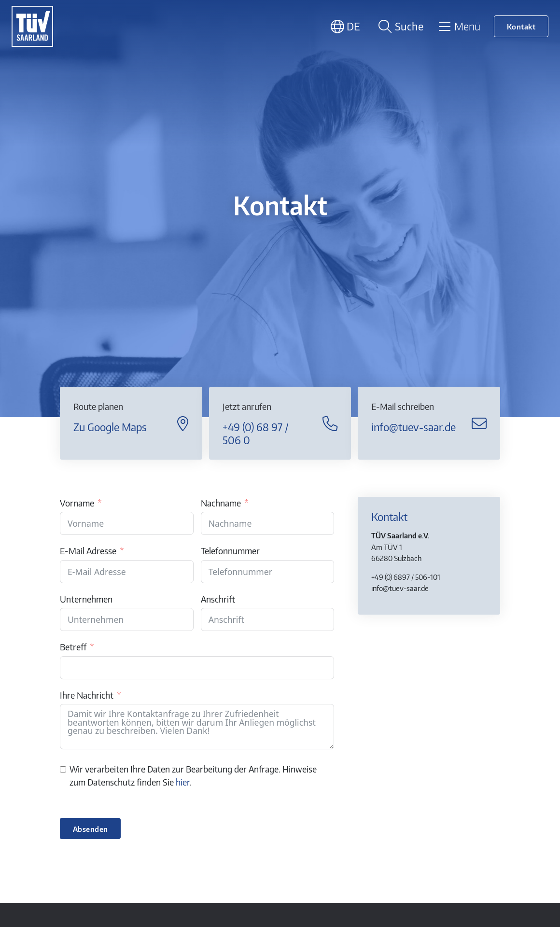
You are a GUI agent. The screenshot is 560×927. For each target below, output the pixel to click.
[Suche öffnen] (399, 26)
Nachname (221, 503)
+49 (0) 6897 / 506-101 (406, 577)
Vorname (77, 503)
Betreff (73, 647)
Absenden (91, 829)
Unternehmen (86, 599)
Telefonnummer (230, 551)
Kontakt (521, 26)
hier (183, 782)
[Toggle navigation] (459, 26)
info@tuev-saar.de (400, 588)
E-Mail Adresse (88, 551)
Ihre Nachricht (87, 695)
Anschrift (218, 599)
